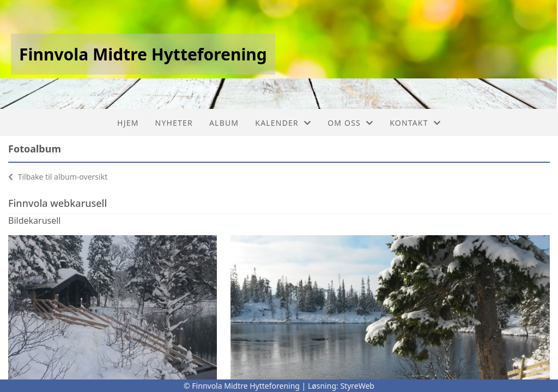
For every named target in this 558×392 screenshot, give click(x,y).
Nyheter (174, 123)
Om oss (350, 123)
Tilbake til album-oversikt (58, 177)
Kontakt (415, 123)
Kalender (283, 123)
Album (224, 123)
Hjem (128, 123)
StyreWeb (357, 386)
